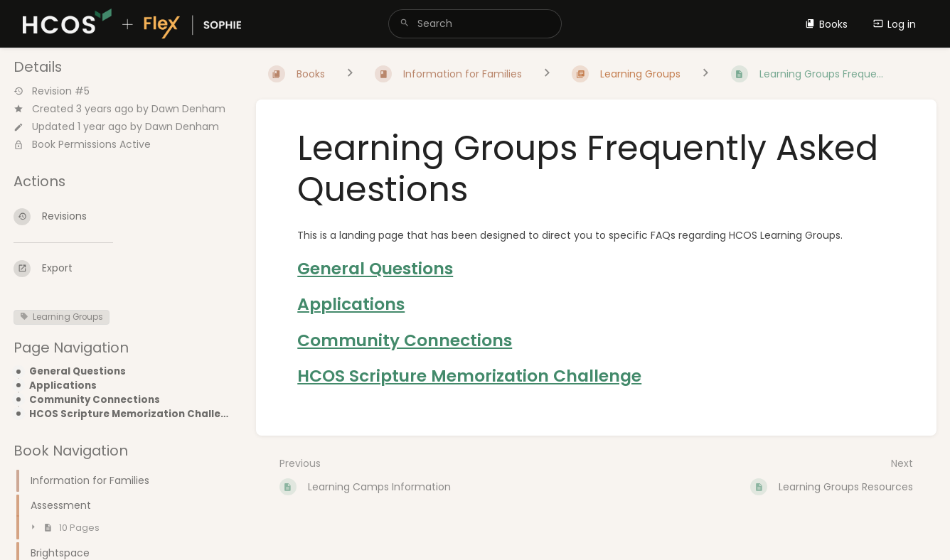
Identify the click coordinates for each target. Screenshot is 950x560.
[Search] (405, 24)
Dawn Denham (188, 109)
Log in (895, 24)
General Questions (78, 372)
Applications (63, 386)
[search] (475, 24)
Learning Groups (62, 317)
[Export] (123, 269)
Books (826, 24)
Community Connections (95, 400)
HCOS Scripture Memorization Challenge (131, 414)
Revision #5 (52, 91)
